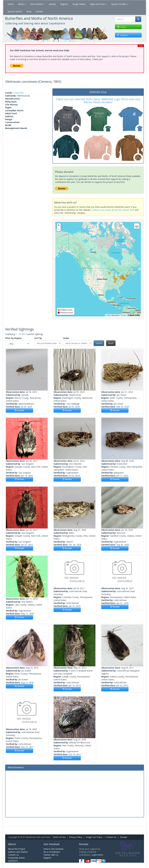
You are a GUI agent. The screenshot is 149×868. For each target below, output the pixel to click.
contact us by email (101, 210)
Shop (29, 11)
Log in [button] (122, 27)
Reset (111, 343)
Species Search (15, 11)
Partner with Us (51, 855)
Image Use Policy (94, 837)
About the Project (17, 849)
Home (11, 4)
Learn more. (97, 855)
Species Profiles (120, 4)
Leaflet (108, 315)
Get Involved (37, 4)
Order (66, 338)
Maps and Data (98, 4)
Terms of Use (59, 837)
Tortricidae (18, 93)
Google (123, 315)
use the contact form (124, 210)
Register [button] (122, 35)
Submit (99, 343)
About (22, 4)
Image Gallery (79, 4)
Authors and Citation (18, 852)
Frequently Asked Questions (16, 859)
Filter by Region (13, 338)
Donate (39, 11)
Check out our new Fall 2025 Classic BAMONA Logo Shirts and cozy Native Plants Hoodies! (98, 101)
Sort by (38, 338)
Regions (64, 4)
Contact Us (111, 837)
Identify (52, 4)
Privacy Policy (76, 837)
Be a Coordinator (52, 852)
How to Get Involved (53, 849)
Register (47, 858)
